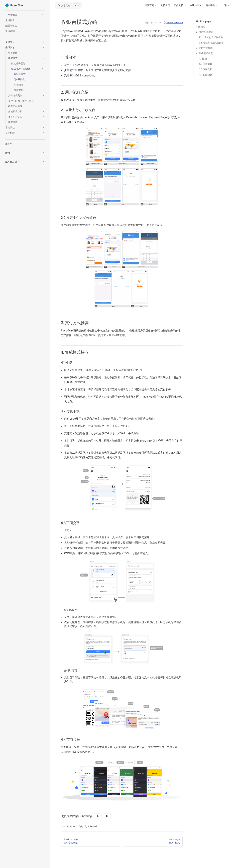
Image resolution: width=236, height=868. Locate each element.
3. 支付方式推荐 (204, 48)
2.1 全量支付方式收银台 (211, 37)
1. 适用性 (201, 27)
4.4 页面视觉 (206, 75)
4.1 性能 (203, 59)
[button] (25, 15)
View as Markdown (173, 23)
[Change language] (227, 5)
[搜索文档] (69, 5)
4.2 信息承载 (205, 64)
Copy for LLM (153, 23)
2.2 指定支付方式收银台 (211, 43)
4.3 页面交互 (205, 69)
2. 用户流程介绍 (204, 32)
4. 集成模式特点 (204, 53)
